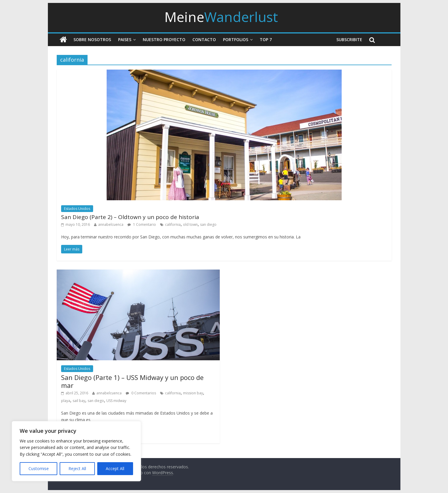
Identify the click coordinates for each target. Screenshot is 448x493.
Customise (39, 468)
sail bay (79, 401)
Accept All (115, 468)
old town (190, 224)
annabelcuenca (111, 224)
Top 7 (266, 39)
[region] (76, 451)
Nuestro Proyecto (164, 39)
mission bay (193, 393)
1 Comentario (142, 224)
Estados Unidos (77, 209)
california (173, 224)
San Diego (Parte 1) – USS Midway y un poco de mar (132, 381)
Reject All (77, 468)
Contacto (204, 39)
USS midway (116, 401)
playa (66, 401)
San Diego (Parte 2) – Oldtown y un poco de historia (130, 217)
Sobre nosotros (92, 39)
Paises (125, 39)
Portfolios (236, 39)
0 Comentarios (141, 393)
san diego (208, 224)
